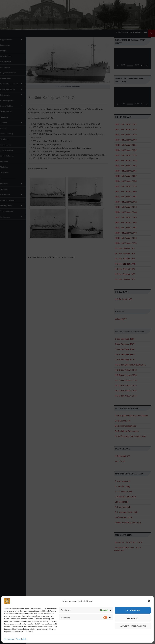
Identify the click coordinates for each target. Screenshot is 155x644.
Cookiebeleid (9, 639)
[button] (149, 601)
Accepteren (133, 610)
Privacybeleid (21, 639)
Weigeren (133, 618)
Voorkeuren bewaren (133, 626)
